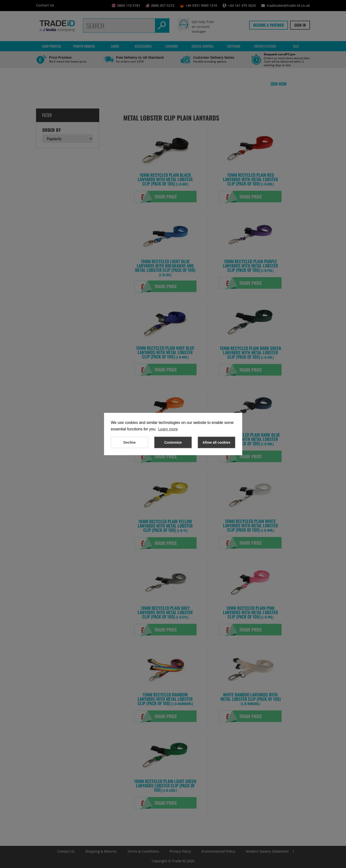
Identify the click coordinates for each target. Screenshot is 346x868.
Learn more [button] (168, 429)
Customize (173, 442)
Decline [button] (130, 442)
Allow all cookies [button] (216, 442)
